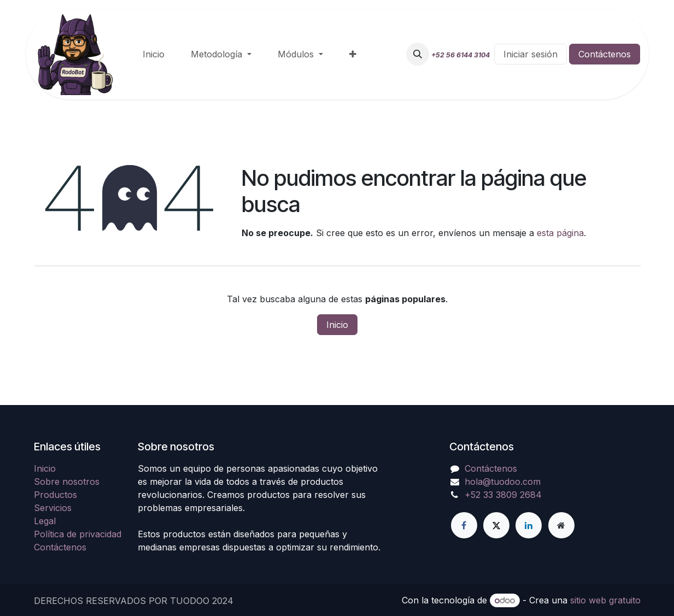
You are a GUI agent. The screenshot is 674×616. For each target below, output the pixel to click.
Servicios (53, 508)
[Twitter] (496, 525)
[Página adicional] (561, 525)
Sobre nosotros (67, 482)
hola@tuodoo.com (503, 482)
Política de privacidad (78, 534)
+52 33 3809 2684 (503, 495)
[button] (418, 54)
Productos (55, 495)
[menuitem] (154, 54)
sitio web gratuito (605, 600)
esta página (560, 233)
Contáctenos (605, 54)
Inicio (337, 325)
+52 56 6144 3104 (461, 55)
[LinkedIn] (529, 525)
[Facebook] (464, 525)
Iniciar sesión (531, 54)
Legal (45, 521)
